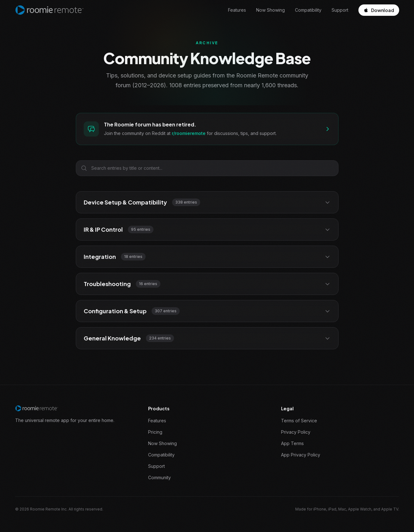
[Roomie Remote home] (50, 10)
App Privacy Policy (301, 455)
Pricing (155, 432)
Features (237, 10)
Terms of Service (299, 421)
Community (159, 477)
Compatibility (308, 10)
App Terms (292, 443)
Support (340, 10)
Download (379, 10)
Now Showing (270, 10)
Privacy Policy (296, 432)
